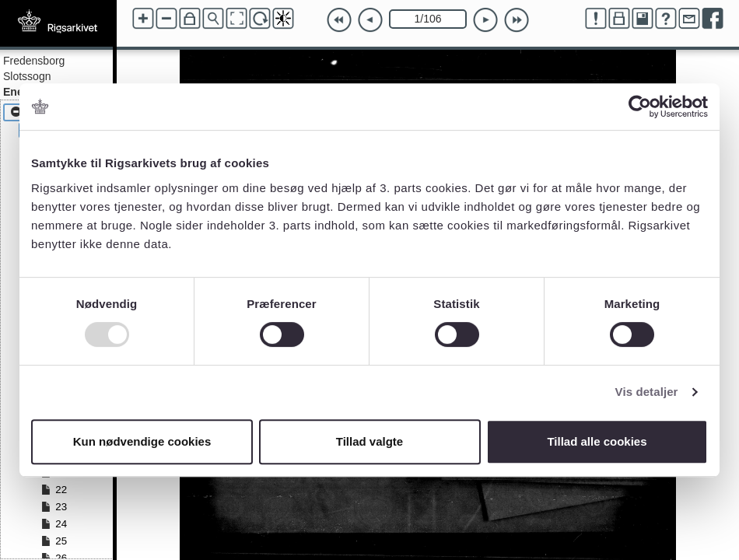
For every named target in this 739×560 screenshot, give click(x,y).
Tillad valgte (369, 441)
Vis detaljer (647, 392)
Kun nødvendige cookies (142, 441)
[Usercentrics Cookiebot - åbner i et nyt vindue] (640, 107)
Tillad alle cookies (597, 441)
